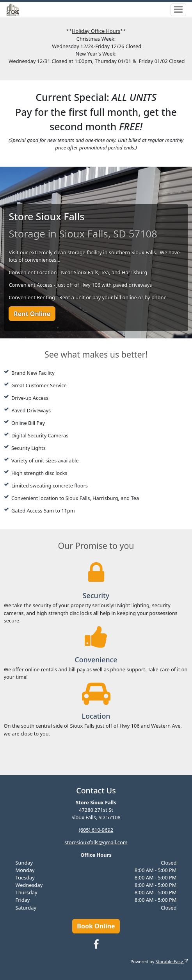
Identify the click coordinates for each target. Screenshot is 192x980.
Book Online (96, 926)
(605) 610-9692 (96, 830)
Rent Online (32, 314)
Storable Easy (172, 961)
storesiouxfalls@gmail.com (96, 842)
